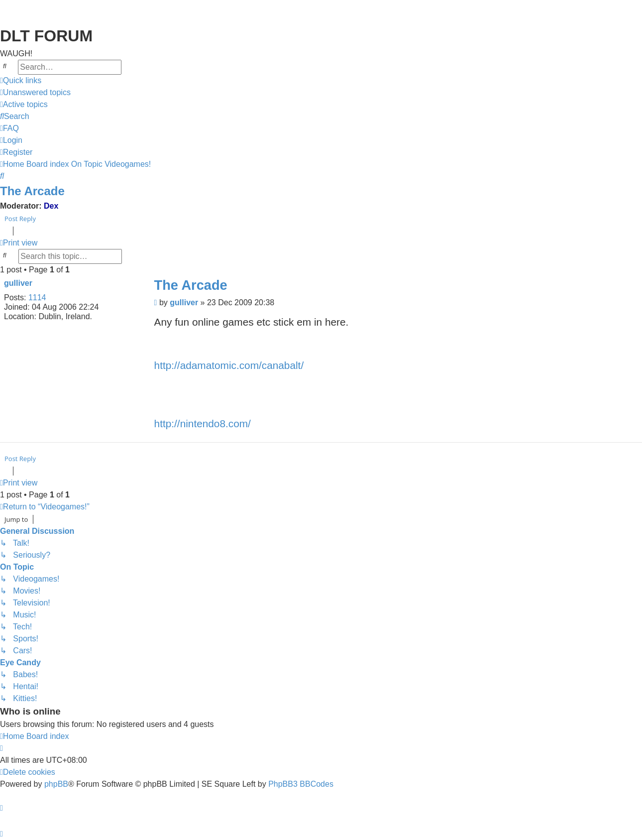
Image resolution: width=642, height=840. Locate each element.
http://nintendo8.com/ (203, 423)
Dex (51, 206)
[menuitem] (35, 93)
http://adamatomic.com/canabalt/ (229, 365)
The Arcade (32, 191)
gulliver (18, 283)
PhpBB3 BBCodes (301, 784)
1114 (37, 298)
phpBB (56, 784)
